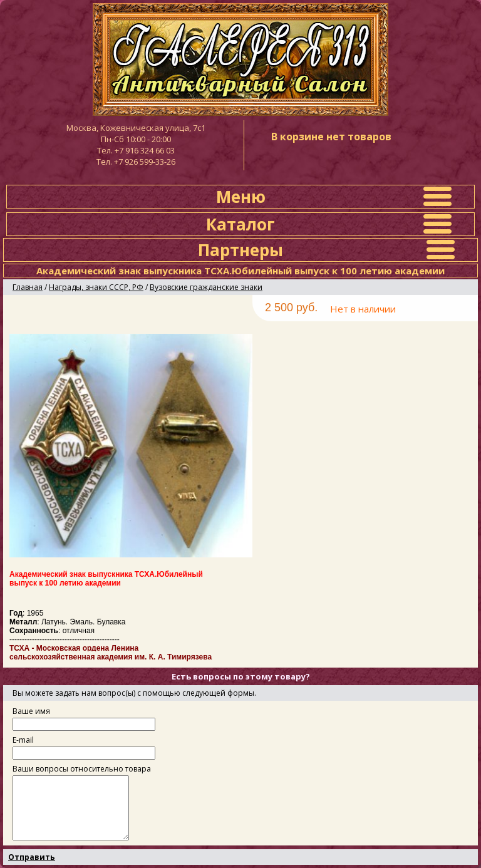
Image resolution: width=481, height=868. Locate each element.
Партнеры (240, 250)
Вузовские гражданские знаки (206, 287)
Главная (28, 287)
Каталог (240, 224)
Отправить (32, 857)
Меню (241, 197)
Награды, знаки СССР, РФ (96, 287)
